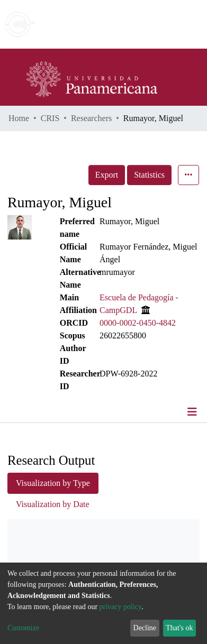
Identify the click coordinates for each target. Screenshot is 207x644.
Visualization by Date (53, 504)
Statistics (149, 175)
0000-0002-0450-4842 (138, 323)
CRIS (50, 118)
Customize (23, 628)
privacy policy (121, 607)
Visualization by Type (53, 483)
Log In (159, 24)
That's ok (179, 628)
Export (107, 175)
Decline (145, 628)
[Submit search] (122, 24)
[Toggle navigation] (193, 412)
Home (19, 118)
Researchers (91, 118)
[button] (137, 24)
